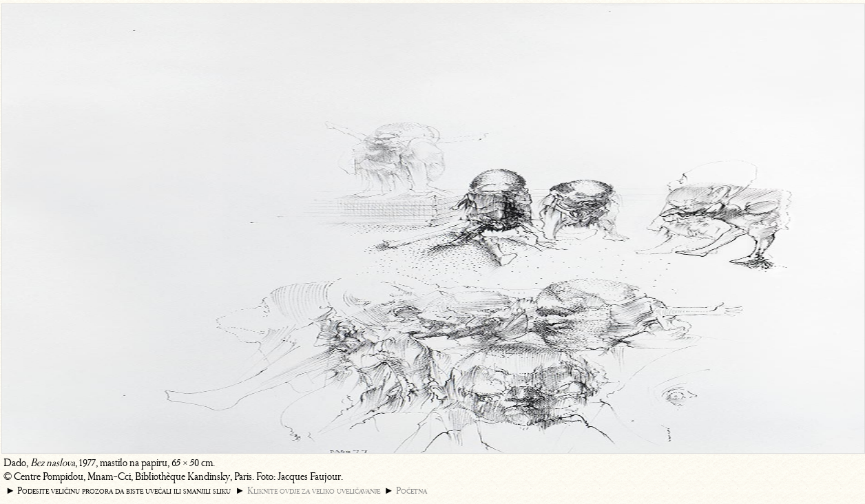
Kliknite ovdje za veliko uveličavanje (314, 491)
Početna (411, 491)
